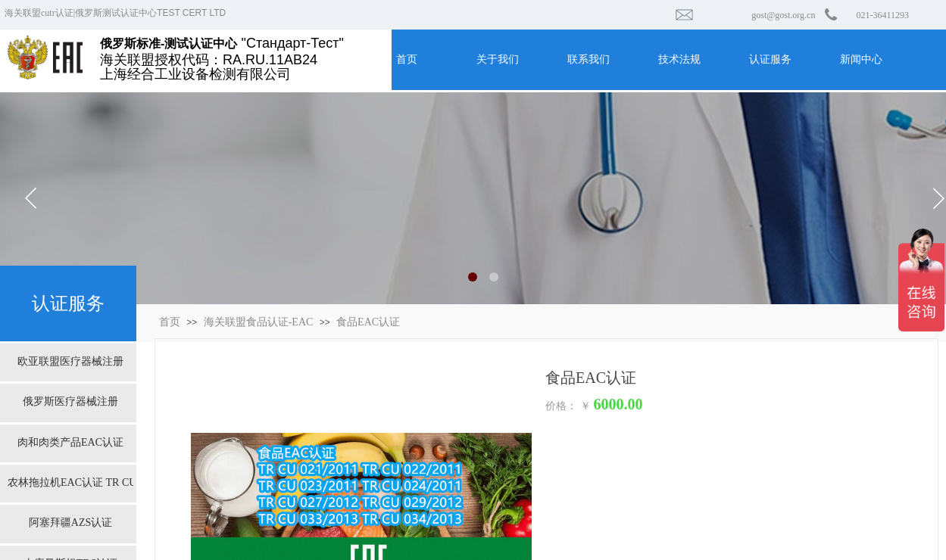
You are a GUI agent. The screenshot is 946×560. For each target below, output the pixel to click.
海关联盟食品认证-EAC (259, 322)
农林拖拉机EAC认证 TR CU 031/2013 (70, 482)
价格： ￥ (568, 406)
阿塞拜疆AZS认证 (70, 523)
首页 (170, 322)
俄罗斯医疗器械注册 (70, 401)
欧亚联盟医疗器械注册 (70, 361)
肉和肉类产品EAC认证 (70, 442)
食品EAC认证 (368, 322)
